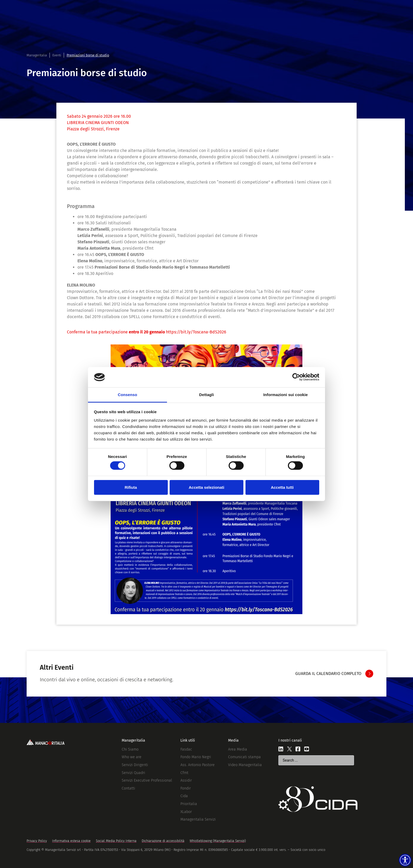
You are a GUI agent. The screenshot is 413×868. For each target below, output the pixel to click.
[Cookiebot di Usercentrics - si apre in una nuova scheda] (296, 377)
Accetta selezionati (206, 487)
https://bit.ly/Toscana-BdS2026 (196, 332)
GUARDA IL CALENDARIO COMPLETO (328, 674)
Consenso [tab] (127, 395)
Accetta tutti (282, 487)
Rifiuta (131, 487)
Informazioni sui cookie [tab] (286, 395)
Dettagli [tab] (206, 395)
